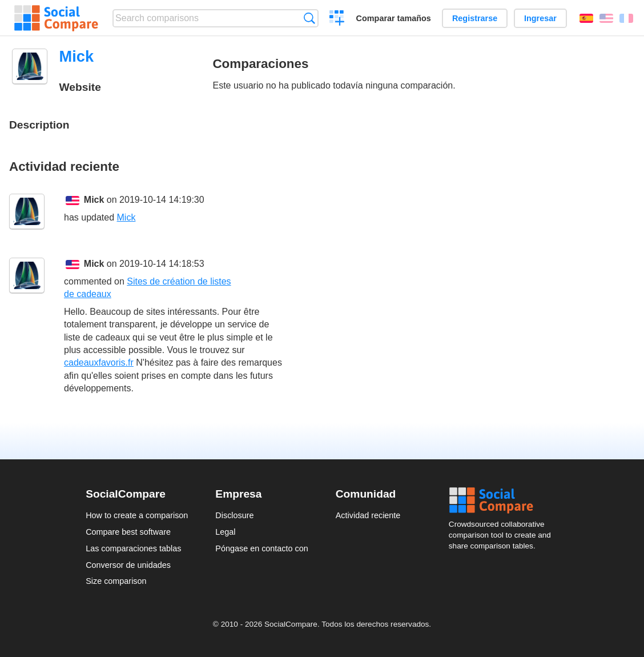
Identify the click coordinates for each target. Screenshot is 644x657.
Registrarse (475, 18)
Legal (225, 532)
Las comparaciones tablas (133, 548)
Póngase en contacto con (261, 548)
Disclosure (234, 515)
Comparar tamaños (394, 18)
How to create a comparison (137, 515)
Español (586, 18)
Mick (94, 200)
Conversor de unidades (128, 565)
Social (504, 500)
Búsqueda (309, 18)
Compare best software (128, 532)
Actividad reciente (368, 515)
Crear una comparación (337, 19)
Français (626, 18)
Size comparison (116, 581)
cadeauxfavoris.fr (99, 362)
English (606, 18)
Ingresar (540, 18)
